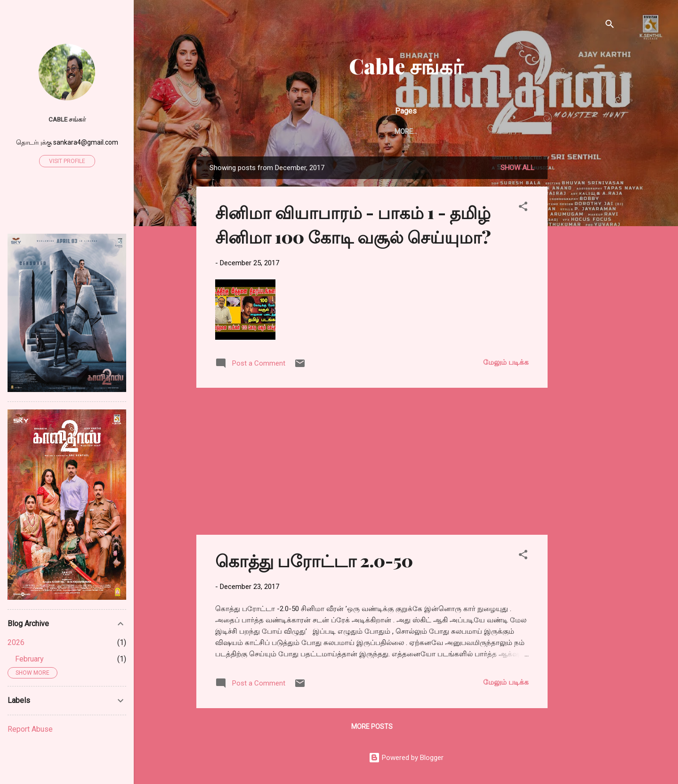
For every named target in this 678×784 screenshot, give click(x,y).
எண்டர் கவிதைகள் (348, 131)
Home (235, 131)
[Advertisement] (585, 300)
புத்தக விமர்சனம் (424, 131)
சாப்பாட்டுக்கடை (558, 131)
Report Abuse (30, 729)
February (29, 659)
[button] (523, 210)
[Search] (610, 26)
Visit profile (67, 161)
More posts (372, 728)
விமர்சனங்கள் (491, 131)
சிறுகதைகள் (281, 131)
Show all (517, 170)
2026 (16, 642)
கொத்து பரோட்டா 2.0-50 (314, 562)
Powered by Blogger (406, 759)
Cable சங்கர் (406, 66)
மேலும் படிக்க (506, 364)
